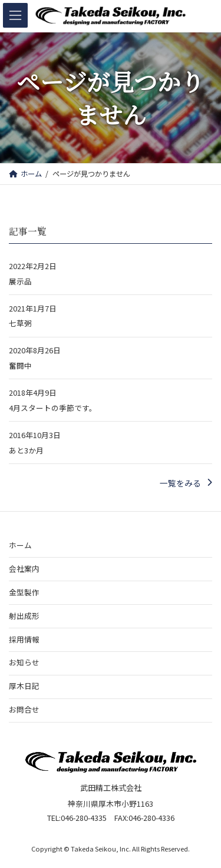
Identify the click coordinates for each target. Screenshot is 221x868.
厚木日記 (24, 686)
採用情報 (24, 639)
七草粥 (20, 324)
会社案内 (24, 568)
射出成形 (24, 615)
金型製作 (24, 592)
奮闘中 (20, 366)
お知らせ (24, 662)
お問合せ (24, 709)
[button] (186, 483)
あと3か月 (26, 450)
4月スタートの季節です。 (53, 408)
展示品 (20, 281)
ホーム (20, 544)
